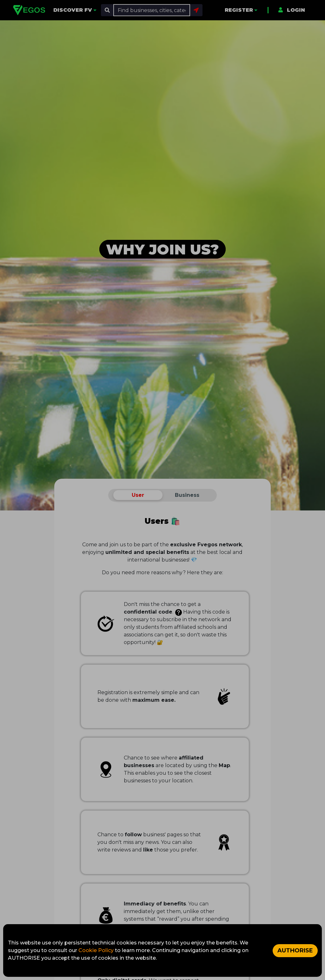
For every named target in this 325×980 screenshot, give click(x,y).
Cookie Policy (97, 950)
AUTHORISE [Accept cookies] (295, 950)
